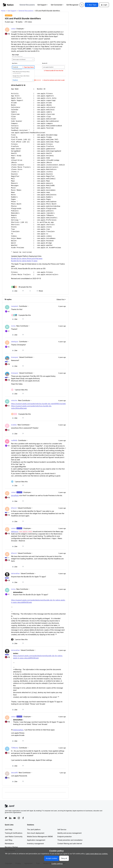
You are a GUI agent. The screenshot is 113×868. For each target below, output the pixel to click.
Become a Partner (11, 847)
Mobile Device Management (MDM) (40, 837)
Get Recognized (73, 5)
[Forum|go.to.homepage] (8, 5)
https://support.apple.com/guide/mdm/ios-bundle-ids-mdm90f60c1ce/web (38, 404)
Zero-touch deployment (36, 833)
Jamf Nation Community (14, 837)
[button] (92, 5)
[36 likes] (21, 287)
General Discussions (27, 5)
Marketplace (9, 844)
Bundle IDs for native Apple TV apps (24, 261)
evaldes (14, 425)
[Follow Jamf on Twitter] (6, 818)
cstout (13, 29)
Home (3, 11)
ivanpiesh (15, 306)
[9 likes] (21, 414)
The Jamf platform (34, 830)
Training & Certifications (14, 833)
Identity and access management (69, 833)
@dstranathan (18, 730)
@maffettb (15, 495)
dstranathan (15, 573)
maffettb (14, 440)
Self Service (62, 830)
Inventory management (35, 844)
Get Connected (57, 5)
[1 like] (19, 390)
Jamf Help (9, 830)
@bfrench (15, 531)
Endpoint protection (65, 837)
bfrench (14, 508)
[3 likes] (21, 315)
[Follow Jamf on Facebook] (23, 818)
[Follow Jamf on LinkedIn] (10, 818)
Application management (36, 840)
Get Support (43, 5)
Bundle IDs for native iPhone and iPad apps (27, 258)
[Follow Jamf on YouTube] (15, 818)
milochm (14, 400)
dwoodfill (14, 773)
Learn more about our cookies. (97, 854)
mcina (13, 326)
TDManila (15, 748)
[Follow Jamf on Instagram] (19, 818)
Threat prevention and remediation (70, 840)
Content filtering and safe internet (70, 844)
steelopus (15, 342)
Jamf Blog (9, 840)
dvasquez (15, 357)
